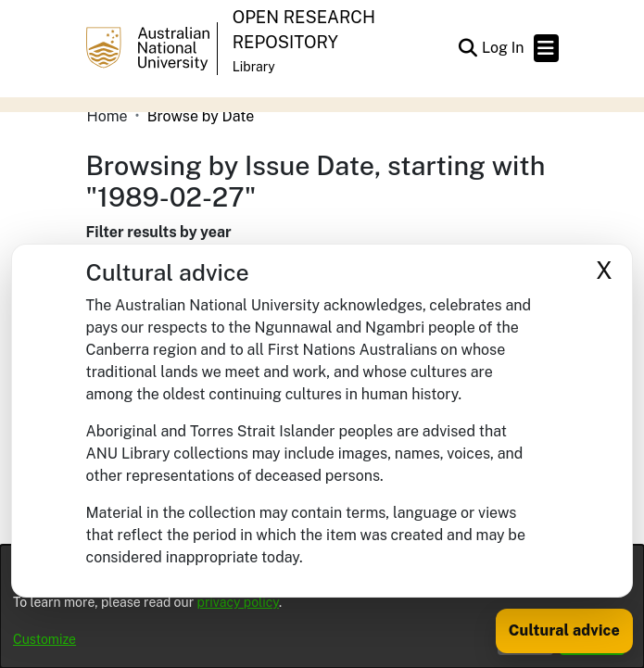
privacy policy (238, 602)
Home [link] (107, 116)
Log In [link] (504, 48)
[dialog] (322, 606)
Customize (44, 639)
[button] (468, 48)
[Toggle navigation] (546, 48)
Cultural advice (564, 630)
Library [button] (254, 67)
